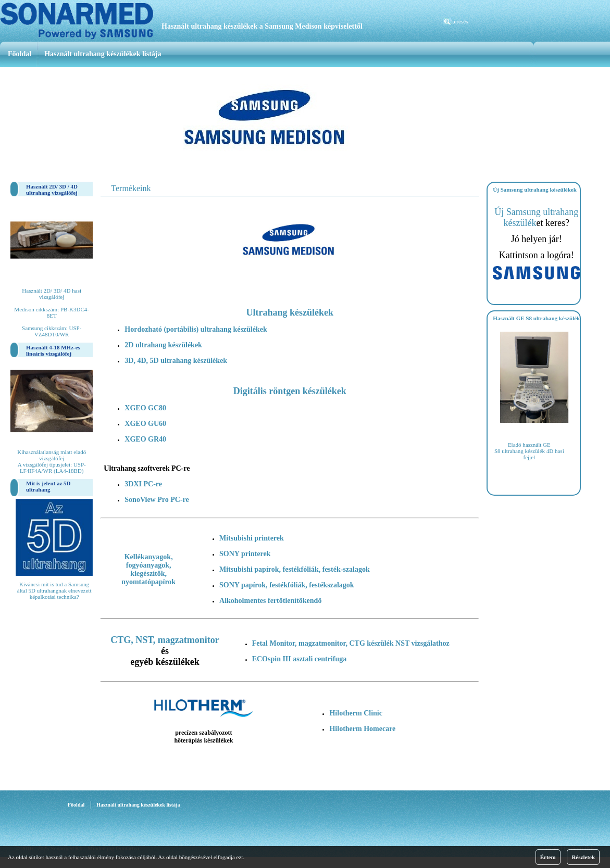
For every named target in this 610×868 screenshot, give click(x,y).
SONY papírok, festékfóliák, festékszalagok (287, 585)
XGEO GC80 (145, 408)
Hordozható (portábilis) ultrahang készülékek (196, 329)
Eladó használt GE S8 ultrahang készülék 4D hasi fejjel (529, 451)
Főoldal (20, 54)
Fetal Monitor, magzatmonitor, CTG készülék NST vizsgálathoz (351, 643)
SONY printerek (245, 554)
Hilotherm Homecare (362, 729)
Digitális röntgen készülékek (290, 391)
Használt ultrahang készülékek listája (103, 54)
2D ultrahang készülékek (163, 345)
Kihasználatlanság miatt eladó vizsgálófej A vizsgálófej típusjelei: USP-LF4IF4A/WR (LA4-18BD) (52, 461)
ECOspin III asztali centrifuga (300, 659)
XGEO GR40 (145, 439)
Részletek (583, 857)
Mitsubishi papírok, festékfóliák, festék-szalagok (295, 569)
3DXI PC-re (143, 484)
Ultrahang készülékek (290, 312)
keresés (459, 21)
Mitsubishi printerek (252, 538)
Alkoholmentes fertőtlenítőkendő (270, 601)
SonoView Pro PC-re (157, 500)
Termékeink (131, 188)
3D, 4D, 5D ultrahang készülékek (176, 361)
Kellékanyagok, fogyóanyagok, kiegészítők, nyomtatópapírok (148, 569)
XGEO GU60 (145, 424)
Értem (548, 857)
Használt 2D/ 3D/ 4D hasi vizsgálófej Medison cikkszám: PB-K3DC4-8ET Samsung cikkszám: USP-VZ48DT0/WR (52, 312)
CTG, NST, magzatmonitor (165, 640)
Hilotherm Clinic (356, 713)
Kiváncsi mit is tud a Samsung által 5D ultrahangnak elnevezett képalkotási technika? (54, 590)
